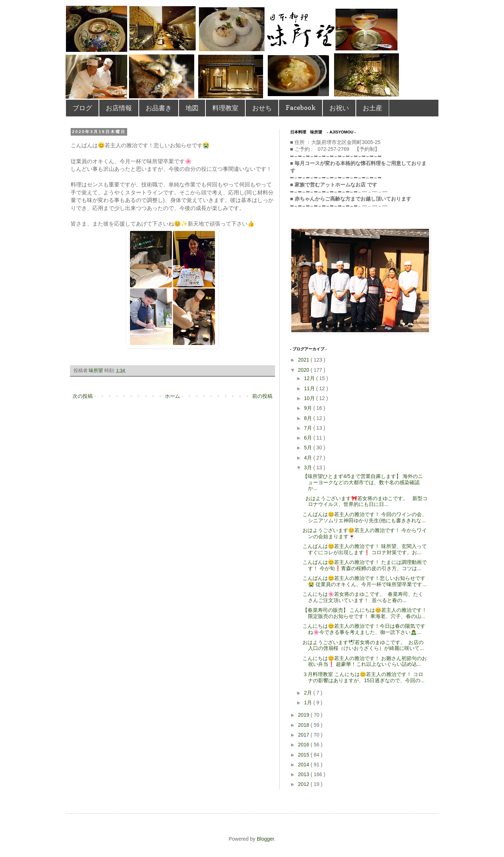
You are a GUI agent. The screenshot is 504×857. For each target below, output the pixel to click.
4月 (309, 458)
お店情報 (119, 108)
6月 (309, 438)
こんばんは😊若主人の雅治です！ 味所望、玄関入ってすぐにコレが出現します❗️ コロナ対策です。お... (365, 549)
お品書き (159, 108)
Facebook (301, 108)
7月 (309, 428)
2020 (304, 370)
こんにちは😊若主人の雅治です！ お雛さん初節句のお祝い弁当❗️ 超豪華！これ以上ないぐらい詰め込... (365, 661)
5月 (309, 448)
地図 (192, 108)
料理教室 (225, 108)
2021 (304, 360)
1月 (309, 703)
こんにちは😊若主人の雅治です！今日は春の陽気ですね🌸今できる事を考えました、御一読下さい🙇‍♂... (364, 629)
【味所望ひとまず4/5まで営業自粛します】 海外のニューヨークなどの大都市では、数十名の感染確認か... (363, 482)
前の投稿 (262, 396)
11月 (310, 388)
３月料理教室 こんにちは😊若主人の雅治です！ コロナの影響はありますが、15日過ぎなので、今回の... (363, 677)
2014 (304, 765)
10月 (310, 398)
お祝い (339, 108)
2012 (304, 784)
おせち (262, 108)
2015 (304, 755)
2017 (304, 735)
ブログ (82, 108)
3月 (309, 467)
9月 (309, 408)
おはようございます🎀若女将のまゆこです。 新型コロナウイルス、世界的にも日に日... (365, 501)
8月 (309, 418)
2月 (309, 693)
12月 (310, 378)
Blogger (265, 839)
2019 (304, 715)
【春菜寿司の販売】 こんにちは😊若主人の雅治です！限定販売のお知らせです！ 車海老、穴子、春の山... (365, 613)
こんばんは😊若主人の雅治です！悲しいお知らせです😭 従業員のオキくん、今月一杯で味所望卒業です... (365, 581)
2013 (304, 774)
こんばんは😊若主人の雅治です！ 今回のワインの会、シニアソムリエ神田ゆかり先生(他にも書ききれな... (365, 517)
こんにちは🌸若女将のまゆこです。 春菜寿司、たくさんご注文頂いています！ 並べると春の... (363, 597)
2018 (304, 725)
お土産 (372, 108)
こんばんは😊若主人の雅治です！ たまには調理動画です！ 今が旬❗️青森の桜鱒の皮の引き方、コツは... (365, 565)
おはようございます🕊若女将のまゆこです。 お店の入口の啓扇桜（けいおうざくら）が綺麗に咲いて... (363, 645)
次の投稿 (83, 396)
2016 (304, 745)
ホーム (172, 396)
